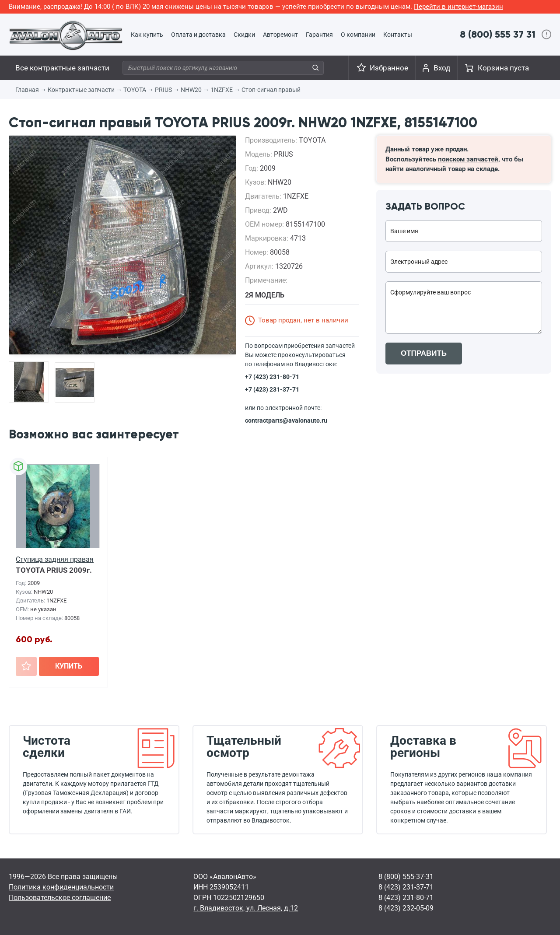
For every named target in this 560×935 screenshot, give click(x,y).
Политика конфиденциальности (61, 887)
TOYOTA (135, 90)
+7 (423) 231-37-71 (272, 389)
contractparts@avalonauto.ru (286, 420)
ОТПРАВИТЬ (424, 353)
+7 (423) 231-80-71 (272, 377)
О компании (358, 35)
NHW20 (191, 90)
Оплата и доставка (198, 35)
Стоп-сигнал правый (271, 90)
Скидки (244, 35)
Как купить (147, 35)
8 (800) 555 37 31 (498, 34)
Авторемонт (280, 35)
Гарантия (319, 35)
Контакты (398, 35)
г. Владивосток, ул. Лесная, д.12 (246, 908)
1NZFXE (222, 90)
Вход (442, 68)
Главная (27, 90)
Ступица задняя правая (55, 559)
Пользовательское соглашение (60, 898)
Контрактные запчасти (81, 90)
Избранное (389, 68)
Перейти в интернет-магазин (458, 7)
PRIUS (163, 90)
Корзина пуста (503, 68)
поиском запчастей (468, 159)
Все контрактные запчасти (62, 68)
